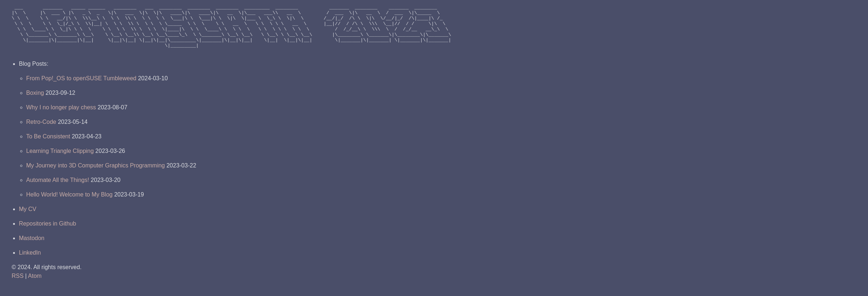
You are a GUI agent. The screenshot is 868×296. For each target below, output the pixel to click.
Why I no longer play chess (61, 117)
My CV (28, 219)
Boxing (35, 103)
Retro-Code (41, 132)
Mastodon (32, 248)
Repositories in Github (47, 233)
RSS (18, 286)
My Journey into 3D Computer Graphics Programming (95, 175)
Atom (35, 286)
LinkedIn (30, 262)
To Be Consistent (48, 146)
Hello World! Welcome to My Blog (69, 204)
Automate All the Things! (58, 190)
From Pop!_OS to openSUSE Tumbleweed (81, 88)
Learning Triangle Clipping (60, 161)
